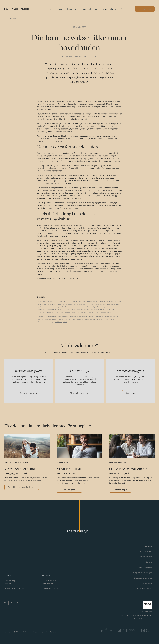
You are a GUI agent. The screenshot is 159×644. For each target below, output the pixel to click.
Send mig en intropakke (29, 393)
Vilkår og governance (145, 567)
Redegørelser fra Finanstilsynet (142, 573)
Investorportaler (147, 583)
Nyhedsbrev (148, 546)
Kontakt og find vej (146, 551)
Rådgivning (72, 9)
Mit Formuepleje (147, 612)
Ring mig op (130, 393)
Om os (124, 9)
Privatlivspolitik (34, 632)
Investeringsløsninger (89, 9)
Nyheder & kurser (109, 9)
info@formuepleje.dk (61, 322)
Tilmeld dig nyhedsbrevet (79, 393)
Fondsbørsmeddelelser (145, 557)
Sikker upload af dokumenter (143, 578)
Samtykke (149, 562)
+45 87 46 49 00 (17, 589)
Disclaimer (53, 632)
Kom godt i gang (56, 9)
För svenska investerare (145, 589)
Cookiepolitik (44, 632)
